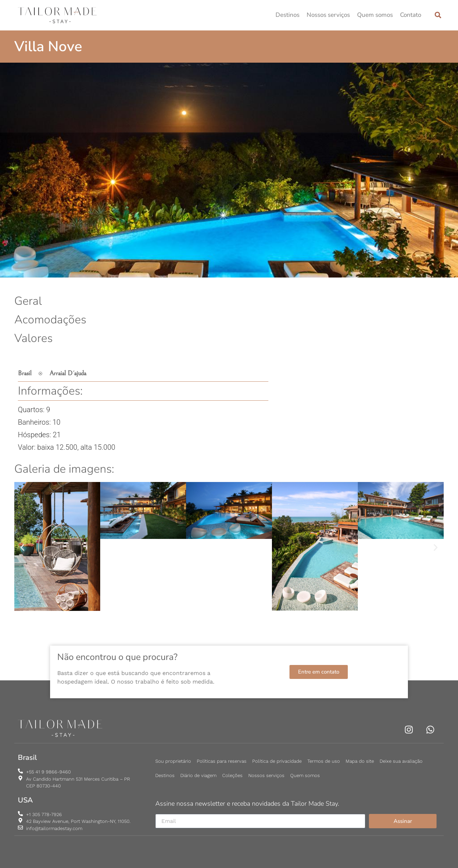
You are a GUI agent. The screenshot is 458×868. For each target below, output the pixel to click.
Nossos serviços (328, 15)
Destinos (288, 15)
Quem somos (375, 15)
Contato (411, 15)
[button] (438, 15)
